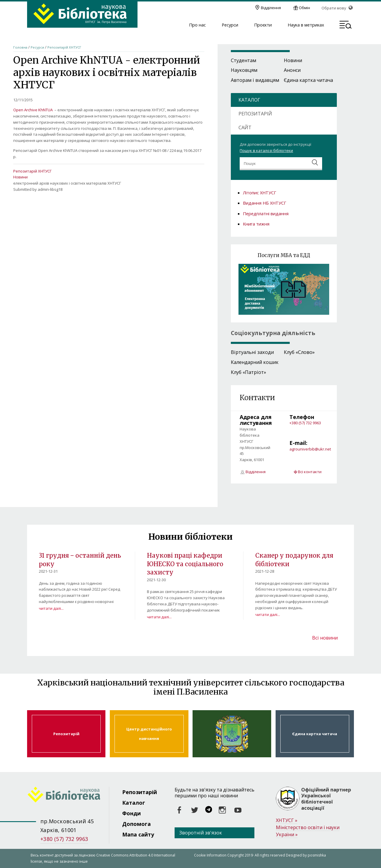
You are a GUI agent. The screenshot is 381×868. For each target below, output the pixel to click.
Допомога (136, 824)
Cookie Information (210, 855)
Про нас (197, 25)
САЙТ (245, 127)
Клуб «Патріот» (249, 372)
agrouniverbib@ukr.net (310, 449)
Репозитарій (66, 734)
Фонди (131, 813)
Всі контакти (310, 472)
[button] (346, 26)
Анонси (292, 70)
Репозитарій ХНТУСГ (64, 47)
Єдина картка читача (308, 80)
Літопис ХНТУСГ (260, 193)
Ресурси (230, 25)
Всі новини (325, 638)
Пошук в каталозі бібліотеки (266, 150)
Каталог (134, 803)
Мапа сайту (138, 834)
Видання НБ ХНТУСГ (265, 203)
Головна (20, 47)
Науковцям (244, 70)
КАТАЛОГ (249, 100)
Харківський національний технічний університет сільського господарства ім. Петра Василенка (232, 734)
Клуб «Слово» (299, 352)
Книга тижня (256, 224)
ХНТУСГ (287, 820)
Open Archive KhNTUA (33, 110)
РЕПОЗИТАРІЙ (255, 114)
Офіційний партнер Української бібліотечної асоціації (326, 799)
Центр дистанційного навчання (149, 734)
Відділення (271, 8)
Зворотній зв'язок (201, 833)
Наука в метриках (306, 25)
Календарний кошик (255, 362)
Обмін (304, 8)
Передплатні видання (266, 213)
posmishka (317, 855)
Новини (20, 177)
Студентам (243, 60)
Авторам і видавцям (255, 80)
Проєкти (263, 25)
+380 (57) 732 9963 (305, 423)
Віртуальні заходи (252, 352)
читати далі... (51, 608)
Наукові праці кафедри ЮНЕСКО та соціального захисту (185, 564)
